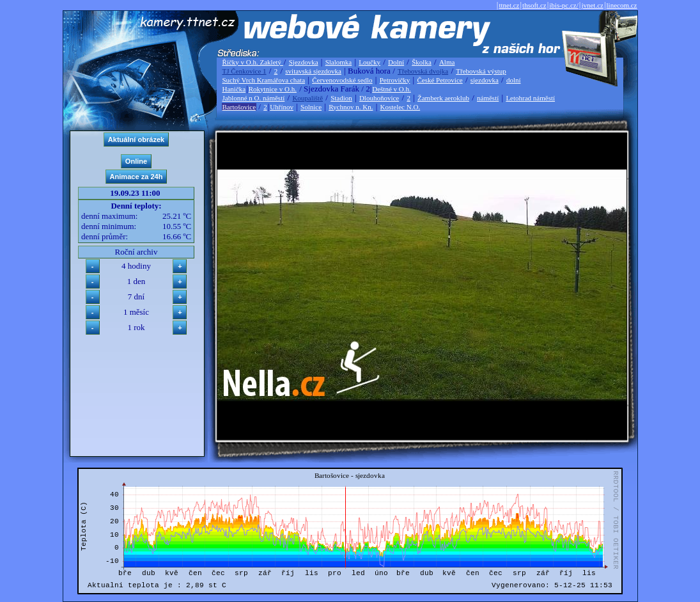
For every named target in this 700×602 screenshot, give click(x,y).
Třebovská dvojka (423, 71)
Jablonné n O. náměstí (254, 98)
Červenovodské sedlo (342, 80)
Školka (422, 62)
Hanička (234, 89)
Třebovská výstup (481, 71)
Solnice (311, 107)
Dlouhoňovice (379, 98)
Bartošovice (239, 107)
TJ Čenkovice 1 (245, 71)
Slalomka (339, 62)
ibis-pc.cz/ (564, 5)
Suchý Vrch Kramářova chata (264, 80)
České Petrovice (439, 80)
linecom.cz (622, 5)
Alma (447, 62)
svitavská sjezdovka (313, 71)
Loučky (369, 62)
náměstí (488, 98)
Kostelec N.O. (401, 107)
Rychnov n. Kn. (351, 107)
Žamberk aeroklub (443, 98)
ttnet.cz (509, 5)
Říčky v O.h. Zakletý (253, 62)
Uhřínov (282, 107)
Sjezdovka (304, 62)
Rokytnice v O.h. (273, 89)
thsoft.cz (534, 5)
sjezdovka (485, 80)
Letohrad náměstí (530, 98)
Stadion (341, 98)
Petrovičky (395, 80)
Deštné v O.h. (392, 89)
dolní (514, 80)
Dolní (396, 62)
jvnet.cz (592, 5)
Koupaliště (307, 98)
